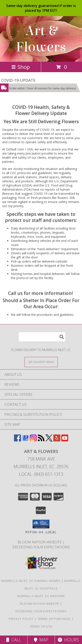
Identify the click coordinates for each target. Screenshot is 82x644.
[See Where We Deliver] (41, 362)
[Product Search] (42, 337)
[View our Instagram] (33, 440)
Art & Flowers (41, 39)
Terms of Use (41, 626)
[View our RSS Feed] (41, 440)
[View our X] (49, 440)
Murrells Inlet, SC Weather (41, 596)
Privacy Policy (21, 619)
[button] (41, 524)
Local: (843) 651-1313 (41, 474)
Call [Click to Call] (14, 640)
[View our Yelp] (57, 440)
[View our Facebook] (17, 440)
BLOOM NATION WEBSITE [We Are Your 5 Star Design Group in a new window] (40, 542)
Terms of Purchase (54, 619)
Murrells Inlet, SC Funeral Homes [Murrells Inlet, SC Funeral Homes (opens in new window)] (31, 581)
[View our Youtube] (65, 440)
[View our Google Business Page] (25, 440)
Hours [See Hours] (68, 640)
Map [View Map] (41, 640)
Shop (21, 67)
